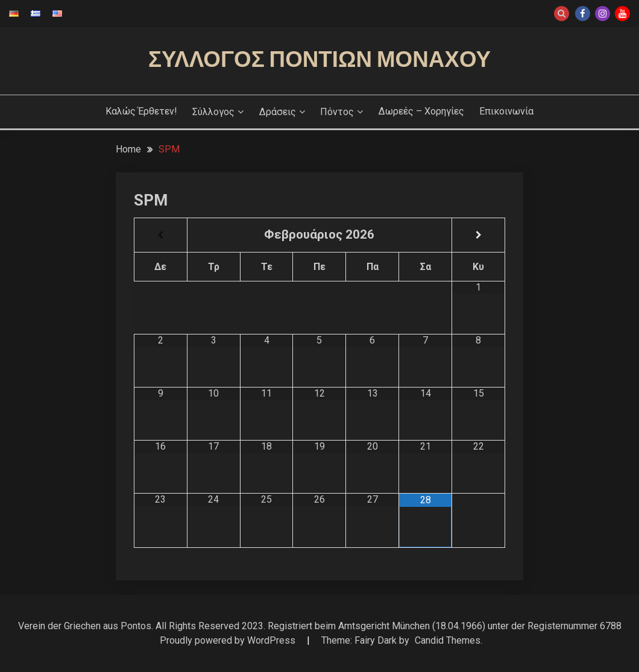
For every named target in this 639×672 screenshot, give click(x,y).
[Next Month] (478, 235)
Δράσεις (278, 112)
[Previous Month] (161, 235)
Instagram (603, 14)
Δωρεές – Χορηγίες (421, 111)
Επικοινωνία (506, 111)
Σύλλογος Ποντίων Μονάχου (319, 59)
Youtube (622, 14)
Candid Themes (448, 640)
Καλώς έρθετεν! (141, 111)
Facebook (583, 14)
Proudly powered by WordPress (229, 640)
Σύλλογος (213, 112)
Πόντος (337, 112)
